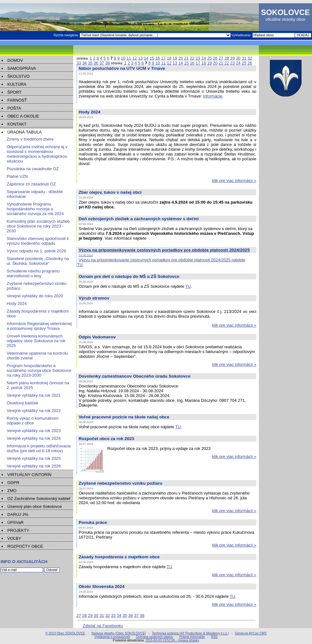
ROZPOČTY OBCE (25, 546)
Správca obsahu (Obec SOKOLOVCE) (119, 633)
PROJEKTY (18, 530)
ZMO (12, 491)
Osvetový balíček (22, 403)
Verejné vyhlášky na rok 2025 (34, 458)
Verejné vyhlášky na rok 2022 (34, 411)
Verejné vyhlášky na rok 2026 (34, 466)
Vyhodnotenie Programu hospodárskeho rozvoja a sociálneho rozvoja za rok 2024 (35, 209)
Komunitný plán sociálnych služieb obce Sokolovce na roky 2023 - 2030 (38, 226)
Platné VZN (17, 176)
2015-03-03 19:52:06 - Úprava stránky (172, 640)
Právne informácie (192, 637)
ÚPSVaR (15, 522)
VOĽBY (14, 538)
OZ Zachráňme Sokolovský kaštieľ (39, 499)
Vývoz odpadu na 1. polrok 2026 (36, 251)
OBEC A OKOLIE (23, 116)
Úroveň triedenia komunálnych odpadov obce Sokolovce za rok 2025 (36, 341)
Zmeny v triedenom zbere (30, 139)
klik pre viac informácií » (234, 181)
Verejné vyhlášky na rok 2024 (34, 438)
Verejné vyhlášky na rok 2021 (34, 395)
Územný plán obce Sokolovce (35, 507)
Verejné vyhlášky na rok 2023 (34, 431)
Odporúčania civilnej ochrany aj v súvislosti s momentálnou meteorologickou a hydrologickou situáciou (37, 154)
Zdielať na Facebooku (103, 626)
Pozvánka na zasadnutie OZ (33, 169)
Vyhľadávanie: (242, 35)
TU (80, 265)
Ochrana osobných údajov (154, 637)
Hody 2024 (17, 304)
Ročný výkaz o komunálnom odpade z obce (33, 421)
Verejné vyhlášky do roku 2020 (35, 296)
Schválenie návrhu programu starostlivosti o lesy (33, 273)
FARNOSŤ (17, 100)
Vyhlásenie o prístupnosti (112, 637)
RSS (214, 637)
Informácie (213, 96)
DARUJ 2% (18, 514)
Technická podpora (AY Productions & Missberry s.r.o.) (190, 633)
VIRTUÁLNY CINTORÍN (29, 475)
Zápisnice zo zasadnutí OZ (31, 184)
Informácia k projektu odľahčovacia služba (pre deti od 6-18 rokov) (39, 448)
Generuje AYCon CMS (251, 633)
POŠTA (14, 108)
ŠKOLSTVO (18, 76)
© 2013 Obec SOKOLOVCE (65, 633)
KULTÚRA (17, 84)
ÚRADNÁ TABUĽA (25, 132)
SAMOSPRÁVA (22, 68)
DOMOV (15, 60)
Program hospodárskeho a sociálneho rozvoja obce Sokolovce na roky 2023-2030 (39, 370)
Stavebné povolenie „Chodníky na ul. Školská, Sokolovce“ (38, 261)
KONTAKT (17, 124)
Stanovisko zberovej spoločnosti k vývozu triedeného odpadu (38, 241)
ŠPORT (14, 92)
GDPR (13, 483)
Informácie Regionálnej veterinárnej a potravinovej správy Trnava (39, 326)
